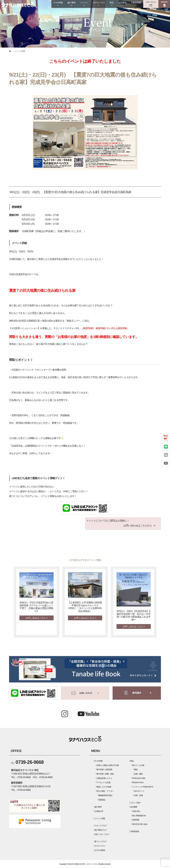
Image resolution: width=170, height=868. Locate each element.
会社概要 (134, 807)
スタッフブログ (101, 826)
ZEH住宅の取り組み (140, 824)
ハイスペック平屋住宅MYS (143, 787)
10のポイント (139, 791)
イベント (84, 3)
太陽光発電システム (104, 778)
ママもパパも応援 (103, 782)
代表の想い (137, 811)
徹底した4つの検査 (104, 787)
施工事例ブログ (101, 830)
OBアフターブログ (102, 834)
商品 (112, 3)
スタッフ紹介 (135, 803)
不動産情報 (136, 3)
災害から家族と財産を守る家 (108, 765)
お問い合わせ (151, 2)
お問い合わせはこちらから (138, 526)
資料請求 (164, 2)
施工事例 (71, 3)
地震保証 (102, 800)
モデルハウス (99, 3)
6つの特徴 (58, 3)
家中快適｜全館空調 (104, 769)
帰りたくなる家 (138, 765)
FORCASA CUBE (139, 778)
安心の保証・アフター (105, 791)
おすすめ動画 (100, 850)
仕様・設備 (138, 795)
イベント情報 (100, 818)
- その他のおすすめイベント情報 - (85, 560)
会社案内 (122, 3)
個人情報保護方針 (139, 816)
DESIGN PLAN (138, 782)
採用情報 (136, 820)
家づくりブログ (101, 841)
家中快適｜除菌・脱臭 (105, 774)
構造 (136, 769)
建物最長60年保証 (105, 795)
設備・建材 (138, 774)
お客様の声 (99, 811)
